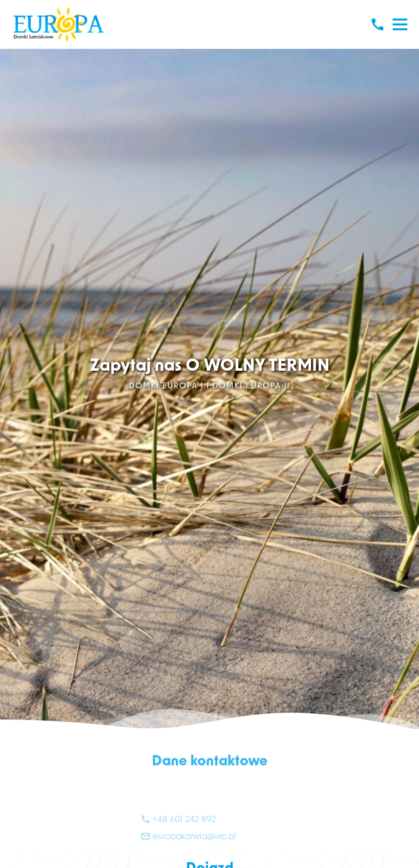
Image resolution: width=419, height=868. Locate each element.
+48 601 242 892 (178, 830)
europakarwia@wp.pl (188, 847)
